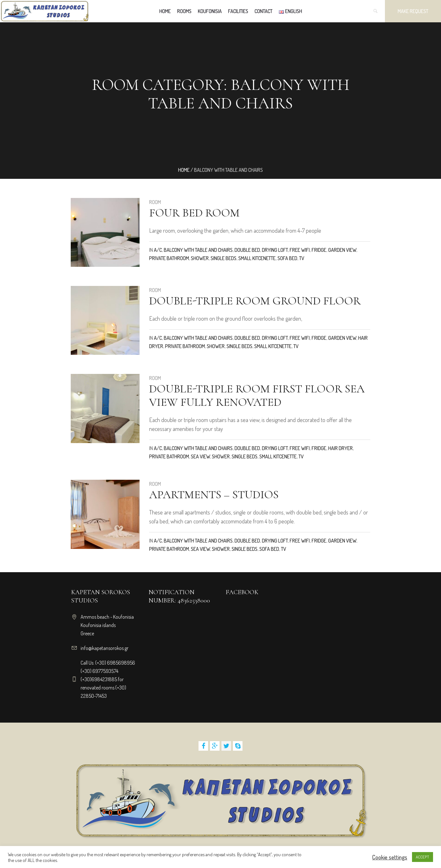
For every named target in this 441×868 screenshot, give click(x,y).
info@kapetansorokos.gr (105, 648)
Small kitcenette (257, 258)
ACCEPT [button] (423, 857)
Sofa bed (287, 258)
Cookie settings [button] (390, 857)
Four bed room (194, 213)
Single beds (224, 258)
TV (302, 258)
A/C (158, 250)
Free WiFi (300, 250)
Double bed (247, 250)
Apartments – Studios (214, 495)
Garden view (342, 250)
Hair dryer (340, 448)
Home (184, 170)
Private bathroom (169, 258)
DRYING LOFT (275, 250)
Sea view (200, 456)
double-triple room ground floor (255, 301)
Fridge (319, 250)
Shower (200, 258)
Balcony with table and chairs (198, 250)
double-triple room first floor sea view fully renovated (257, 395)
